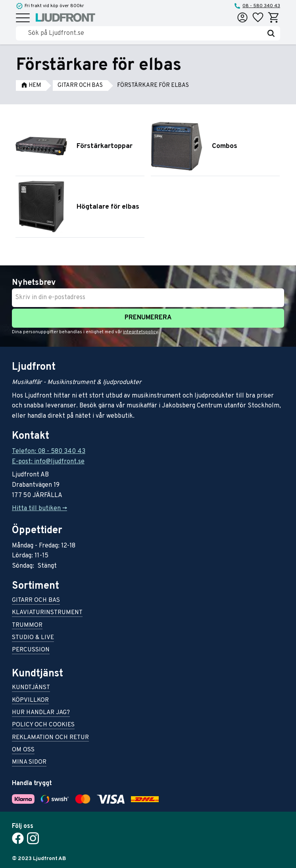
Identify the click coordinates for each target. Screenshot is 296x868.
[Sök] (271, 33)
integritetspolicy (140, 332)
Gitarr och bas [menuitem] (36, 601)
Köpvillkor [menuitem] (30, 701)
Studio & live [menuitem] (33, 638)
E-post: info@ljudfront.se (48, 462)
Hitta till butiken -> (39, 509)
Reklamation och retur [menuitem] (50, 738)
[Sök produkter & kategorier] (145, 33)
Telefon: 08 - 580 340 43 (49, 451)
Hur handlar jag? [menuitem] (41, 713)
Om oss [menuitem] (23, 750)
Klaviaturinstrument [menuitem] (47, 613)
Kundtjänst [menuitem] (31, 688)
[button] (23, 18)
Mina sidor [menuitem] (29, 763)
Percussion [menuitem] (31, 650)
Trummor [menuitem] (27, 626)
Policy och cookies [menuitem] (43, 725)
